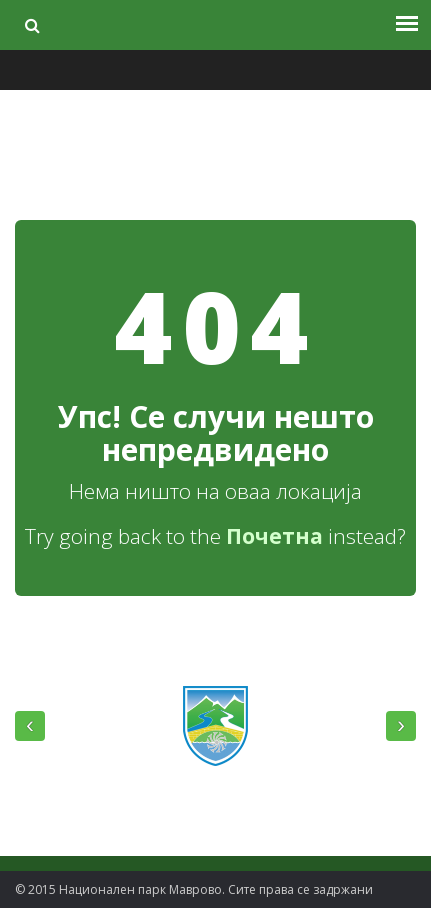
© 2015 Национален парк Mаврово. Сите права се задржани (194, 889)
